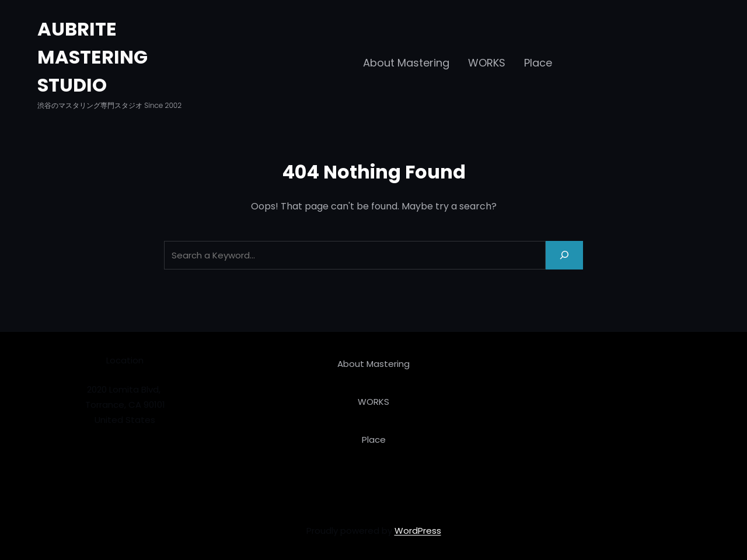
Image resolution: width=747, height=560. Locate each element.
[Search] (564, 255)
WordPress (418, 531)
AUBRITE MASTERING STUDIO (92, 57)
